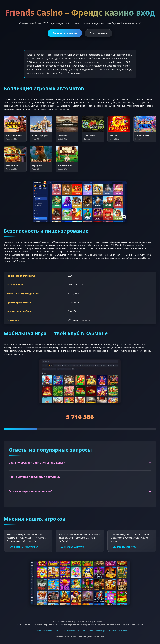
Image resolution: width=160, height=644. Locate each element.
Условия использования (74, 630)
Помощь (112, 630)
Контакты (123, 630)
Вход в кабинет (99, 33)
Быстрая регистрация (65, 33)
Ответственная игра (97, 630)
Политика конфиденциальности (47, 630)
